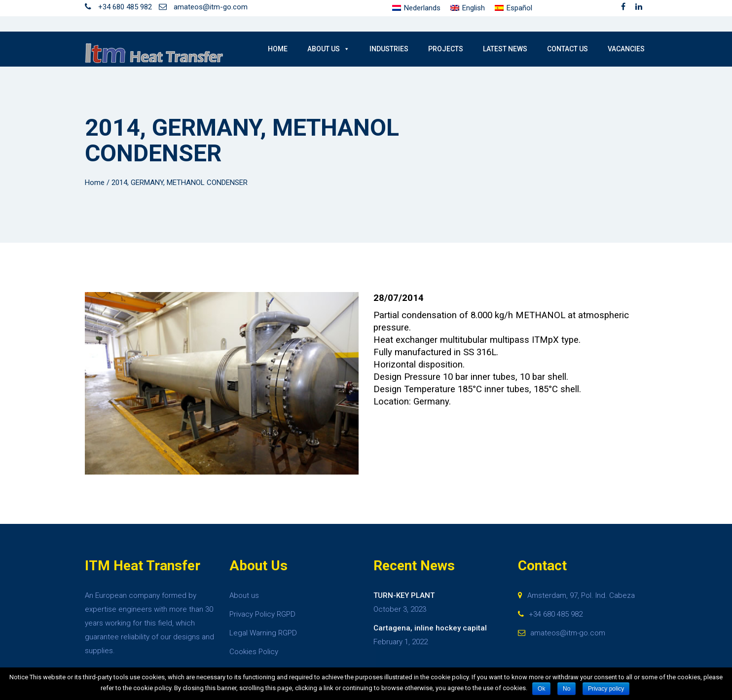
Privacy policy (606, 689)
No (567, 689)
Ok (541, 689)
